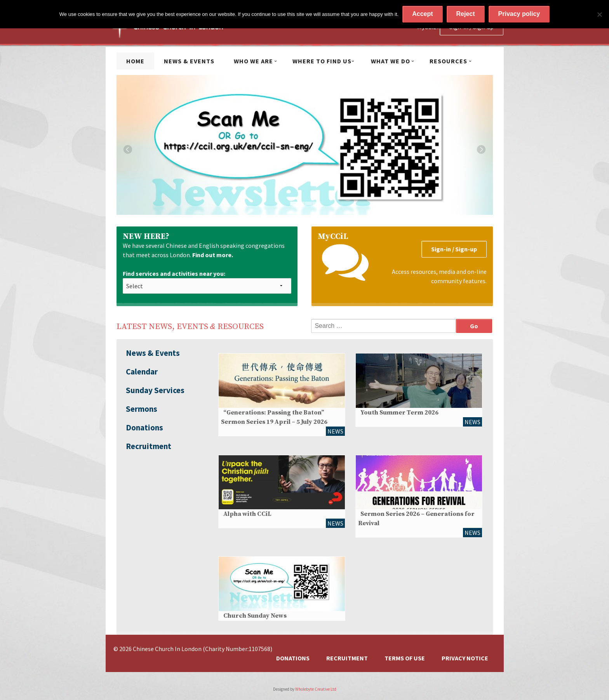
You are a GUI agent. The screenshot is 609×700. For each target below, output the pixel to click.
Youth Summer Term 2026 (399, 413)
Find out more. (213, 255)
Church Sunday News (255, 616)
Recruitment (149, 446)
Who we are (253, 61)
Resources (448, 61)
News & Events (189, 61)
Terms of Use (405, 658)
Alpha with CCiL (247, 514)
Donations (144, 427)
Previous (128, 149)
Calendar (142, 372)
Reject (466, 14)
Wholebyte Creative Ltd (316, 689)
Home (135, 61)
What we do (391, 61)
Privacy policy (519, 14)
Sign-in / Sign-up (454, 249)
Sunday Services (155, 390)
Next (481, 149)
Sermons (142, 409)
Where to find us (322, 61)
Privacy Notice (465, 658)
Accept (422, 14)
